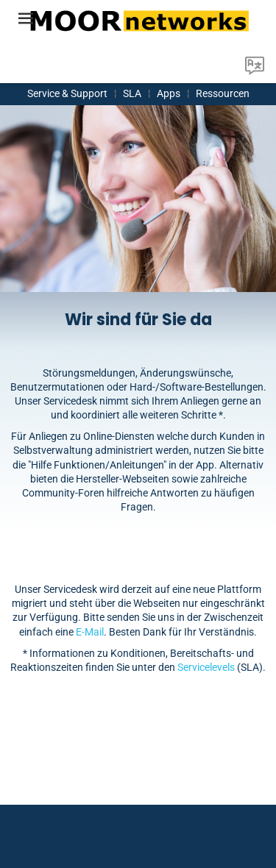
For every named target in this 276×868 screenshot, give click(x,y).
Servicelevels (206, 667)
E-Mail (90, 632)
